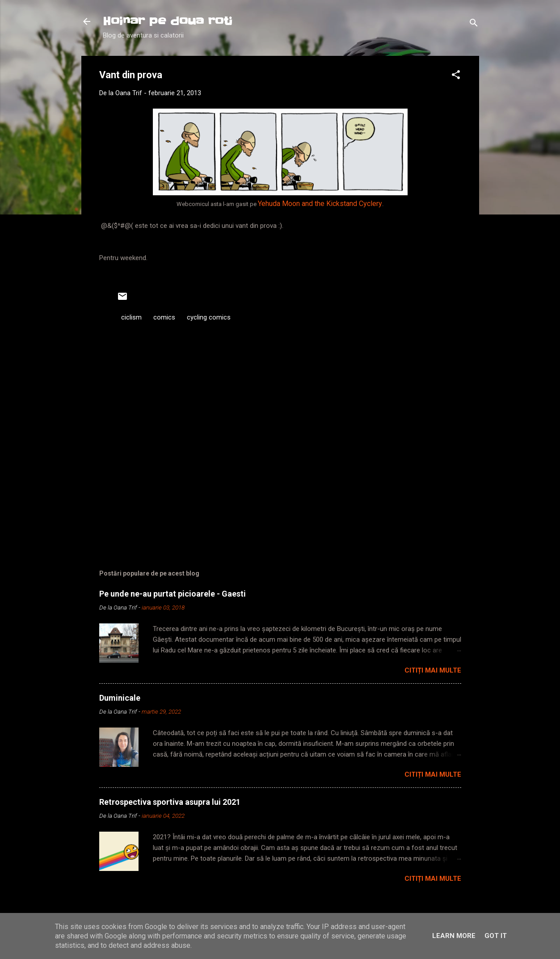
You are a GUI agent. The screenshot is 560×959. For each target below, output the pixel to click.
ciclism (131, 317)
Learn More (454, 936)
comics (164, 317)
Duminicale (120, 698)
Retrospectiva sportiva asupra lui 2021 (170, 802)
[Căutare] (474, 24)
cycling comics (209, 317)
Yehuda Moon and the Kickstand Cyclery (320, 204)
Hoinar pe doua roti (168, 21)
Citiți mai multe (433, 670)
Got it (496, 936)
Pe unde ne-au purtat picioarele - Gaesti (173, 594)
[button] (456, 76)
